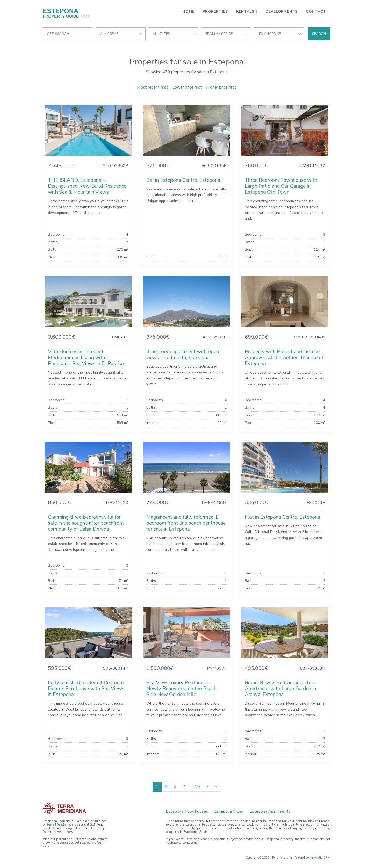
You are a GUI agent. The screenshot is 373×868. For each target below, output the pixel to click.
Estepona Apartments (270, 811)
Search (319, 34)
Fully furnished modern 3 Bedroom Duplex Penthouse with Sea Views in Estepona (86, 689)
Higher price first (221, 87)
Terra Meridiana (58, 824)
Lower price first (187, 87)
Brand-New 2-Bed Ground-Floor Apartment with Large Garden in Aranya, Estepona (280, 689)
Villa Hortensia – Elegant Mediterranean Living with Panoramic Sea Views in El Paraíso (86, 358)
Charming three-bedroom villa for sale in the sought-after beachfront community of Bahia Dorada (86, 523)
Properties (215, 12)
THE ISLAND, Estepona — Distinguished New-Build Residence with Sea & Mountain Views (87, 186)
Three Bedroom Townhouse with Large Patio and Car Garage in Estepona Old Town (281, 186)
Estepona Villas (229, 811)
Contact (316, 12)
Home (188, 12)
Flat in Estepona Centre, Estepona (282, 517)
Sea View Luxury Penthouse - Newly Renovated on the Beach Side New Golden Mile (181, 689)
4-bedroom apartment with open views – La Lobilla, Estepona (183, 355)
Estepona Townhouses (187, 811)
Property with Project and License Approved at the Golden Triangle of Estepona (284, 358)
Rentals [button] (245, 12)
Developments (282, 12)
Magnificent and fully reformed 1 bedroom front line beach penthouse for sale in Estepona (186, 523)
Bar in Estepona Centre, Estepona (183, 180)
